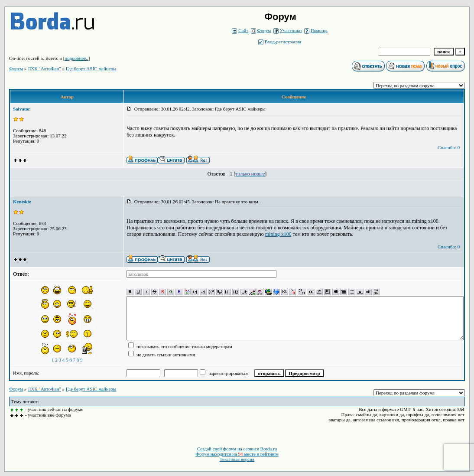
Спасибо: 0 (449, 147)
